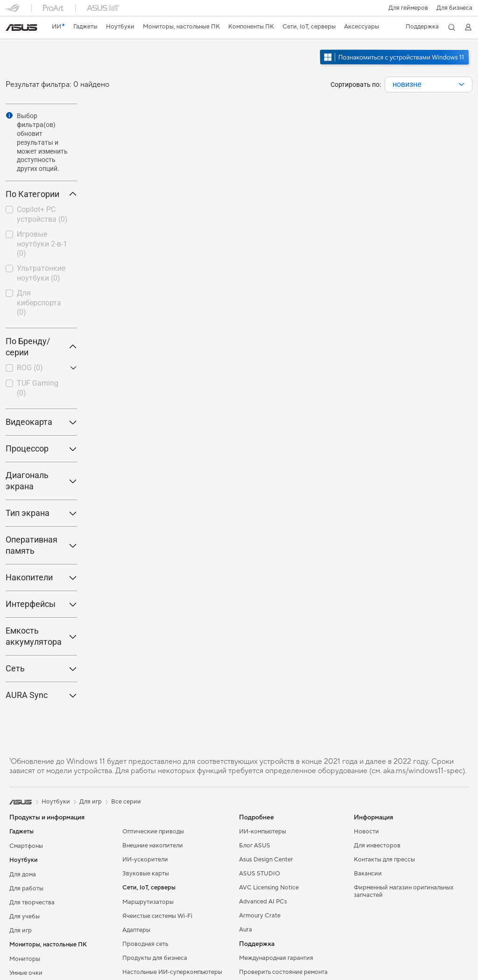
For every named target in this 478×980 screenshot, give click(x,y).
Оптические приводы (153, 832)
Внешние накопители (153, 846)
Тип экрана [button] (41, 513)
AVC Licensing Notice (269, 888)
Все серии (126, 802)
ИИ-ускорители (145, 860)
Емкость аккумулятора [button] (41, 636)
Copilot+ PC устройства (42, 214)
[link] (21, 28)
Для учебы (25, 917)
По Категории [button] (41, 194)
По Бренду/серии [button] (41, 347)
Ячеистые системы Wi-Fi (157, 916)
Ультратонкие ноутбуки (41, 273)
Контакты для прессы (384, 860)
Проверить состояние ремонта (283, 972)
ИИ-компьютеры (263, 832)
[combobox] (429, 85)
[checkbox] (41, 215)
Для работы (26, 888)
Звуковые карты (146, 874)
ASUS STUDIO (260, 874)
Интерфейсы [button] (41, 604)
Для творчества (32, 902)
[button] (408, 8)
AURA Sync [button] (41, 695)
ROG (30, 368)
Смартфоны (26, 846)
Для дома (23, 874)
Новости (366, 832)
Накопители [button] (41, 577)
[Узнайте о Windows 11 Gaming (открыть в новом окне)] (395, 66)
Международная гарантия (276, 958)
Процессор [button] (41, 448)
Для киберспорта (39, 303)
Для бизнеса (454, 8)
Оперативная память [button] (41, 545)
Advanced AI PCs (263, 902)
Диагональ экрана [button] (41, 481)
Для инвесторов (377, 846)
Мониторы (25, 959)
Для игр (21, 931)
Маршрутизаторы (148, 902)
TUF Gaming (38, 388)
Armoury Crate (260, 916)
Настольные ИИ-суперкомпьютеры (172, 972)
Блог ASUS (255, 846)
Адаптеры (136, 930)
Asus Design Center (266, 860)
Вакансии (368, 874)
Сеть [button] (41, 668)
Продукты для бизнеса (155, 958)
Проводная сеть (145, 944)
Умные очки (26, 973)
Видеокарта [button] (41, 422)
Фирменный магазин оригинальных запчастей (404, 891)
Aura (246, 930)
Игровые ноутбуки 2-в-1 (42, 244)
